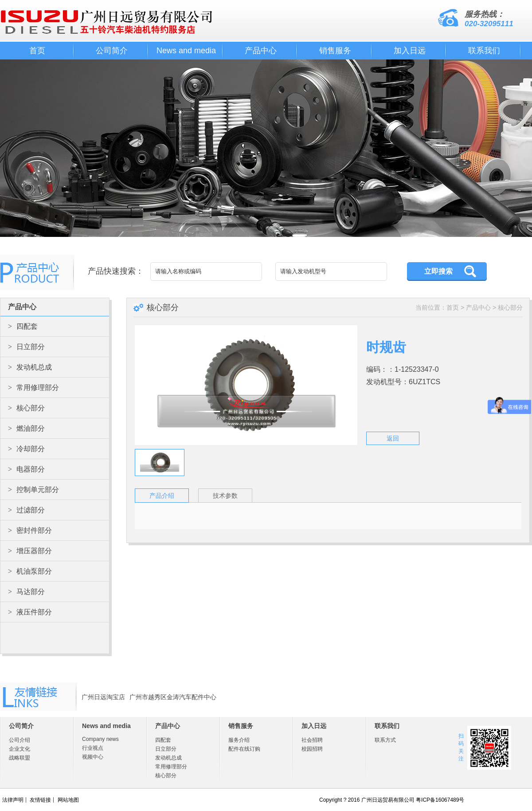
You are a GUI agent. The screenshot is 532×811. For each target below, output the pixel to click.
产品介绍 (162, 496)
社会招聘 (312, 740)
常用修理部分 (33, 388)
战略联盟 (20, 758)
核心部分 (26, 408)
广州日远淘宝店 (103, 697)
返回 (393, 438)
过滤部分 (26, 510)
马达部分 (26, 592)
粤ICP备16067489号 (440, 800)
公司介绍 (20, 740)
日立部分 (26, 347)
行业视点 (93, 748)
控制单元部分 (33, 490)
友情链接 (40, 800)
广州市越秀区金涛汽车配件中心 (173, 697)
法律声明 (13, 800)
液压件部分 (30, 612)
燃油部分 (26, 428)
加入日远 (410, 51)
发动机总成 (30, 367)
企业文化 (20, 749)
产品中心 (261, 51)
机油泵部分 (30, 571)
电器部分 (26, 469)
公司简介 (112, 51)
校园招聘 (312, 749)
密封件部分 (30, 530)
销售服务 (335, 51)
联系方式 (385, 740)
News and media (186, 51)
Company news (100, 739)
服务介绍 (239, 740)
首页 (37, 51)
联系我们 (484, 51)
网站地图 (68, 800)
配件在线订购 (244, 749)
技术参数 (225, 496)
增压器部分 (30, 551)
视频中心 (93, 757)
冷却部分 (26, 449)
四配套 (23, 326)
